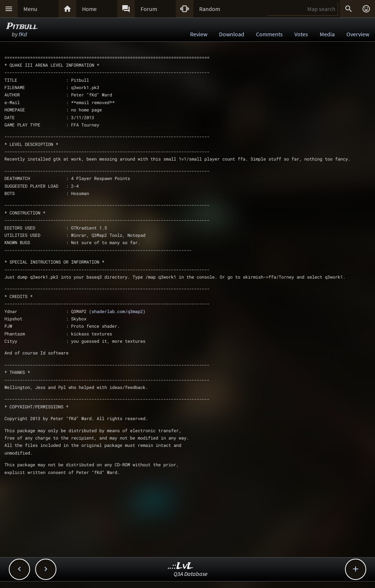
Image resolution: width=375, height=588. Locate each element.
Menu (30, 9)
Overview (358, 34)
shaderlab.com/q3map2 (117, 311)
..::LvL (181, 566)
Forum (149, 9)
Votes (301, 34)
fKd (23, 34)
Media (327, 34)
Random (210, 9)
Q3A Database (191, 574)
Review (199, 34)
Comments (269, 34)
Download (232, 34)
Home (89, 9)
